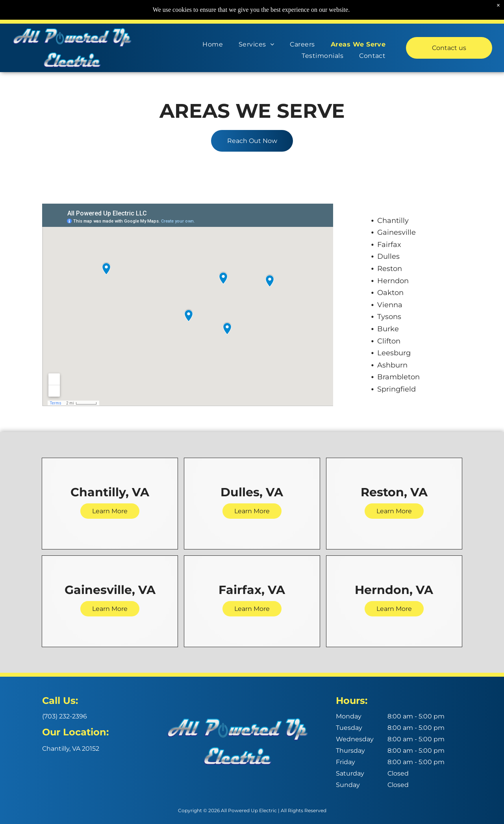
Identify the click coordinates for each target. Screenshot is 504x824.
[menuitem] (213, 42)
